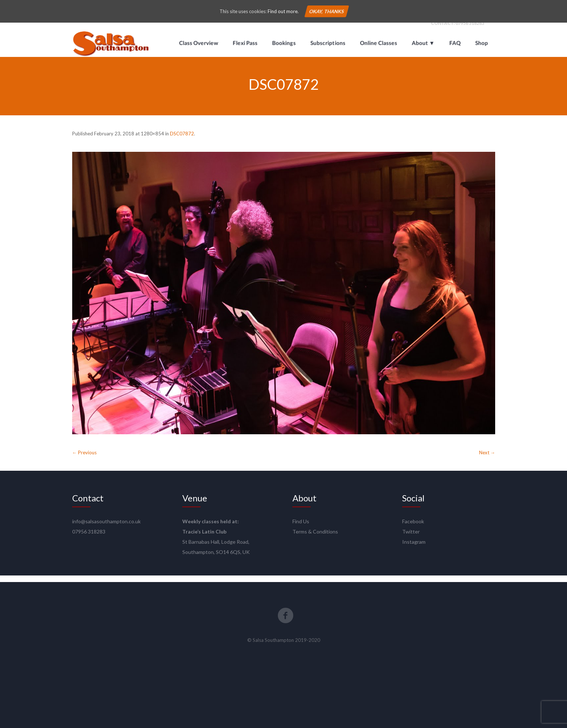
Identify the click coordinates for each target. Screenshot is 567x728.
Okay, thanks (327, 11)
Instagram (414, 548)
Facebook (413, 528)
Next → (487, 459)
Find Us (301, 528)
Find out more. (283, 11)
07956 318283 (470, 30)
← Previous (84, 459)
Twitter (411, 538)
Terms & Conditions (315, 538)
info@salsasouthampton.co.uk (106, 528)
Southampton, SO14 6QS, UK (216, 558)
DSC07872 (182, 140)
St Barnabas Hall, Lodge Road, (216, 548)
